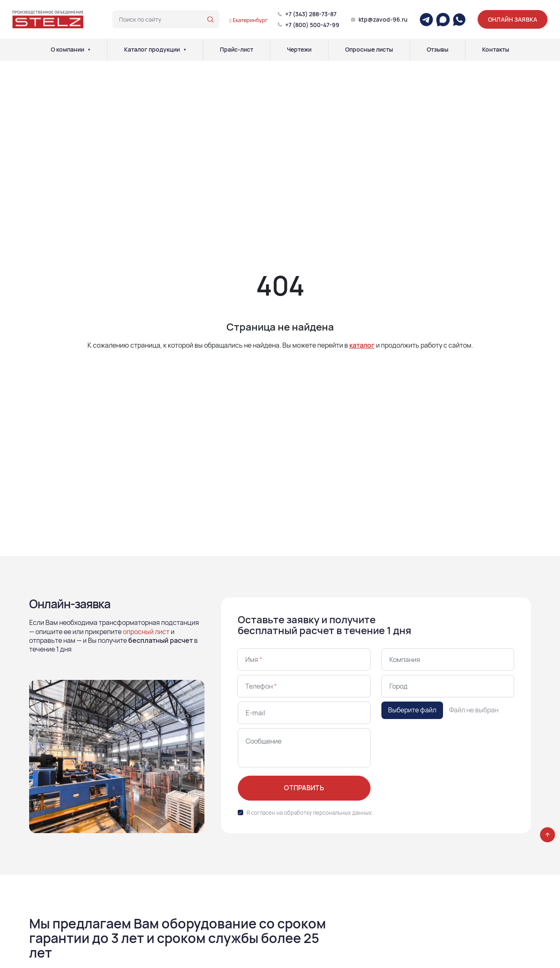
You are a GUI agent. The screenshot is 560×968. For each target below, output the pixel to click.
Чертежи (299, 50)
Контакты (496, 50)
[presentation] (445, 744)
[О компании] (89, 50)
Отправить (304, 788)
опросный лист (146, 632)
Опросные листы (369, 50)
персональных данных (342, 813)
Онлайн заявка (513, 19)
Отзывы (438, 50)
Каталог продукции (152, 50)
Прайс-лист (236, 50)
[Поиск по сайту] (210, 20)
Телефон (261, 686)
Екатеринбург (249, 20)
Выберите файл (412, 710)
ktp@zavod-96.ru (383, 19)
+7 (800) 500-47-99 (312, 25)
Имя (254, 659)
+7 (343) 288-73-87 (311, 14)
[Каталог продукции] (185, 50)
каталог (362, 345)
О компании (67, 50)
